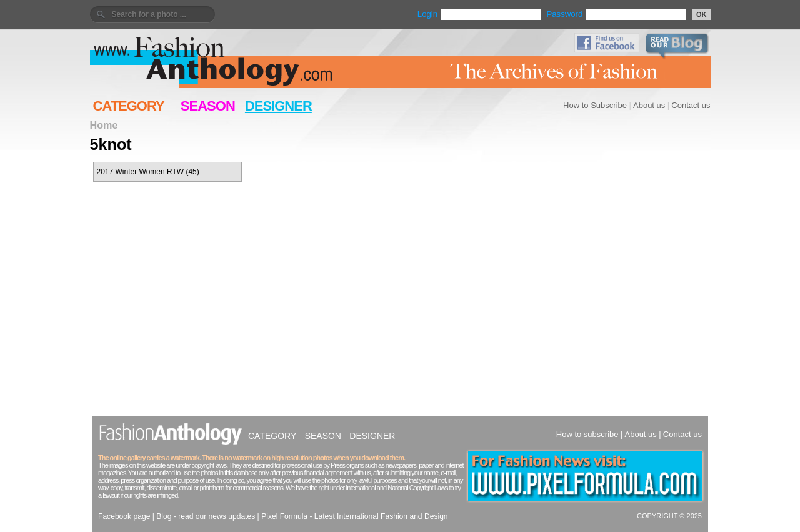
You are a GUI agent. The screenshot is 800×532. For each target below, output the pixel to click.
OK (702, 14)
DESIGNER (278, 106)
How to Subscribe (595, 105)
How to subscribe (587, 434)
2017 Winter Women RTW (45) (148, 172)
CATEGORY (129, 106)
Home (104, 125)
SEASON (208, 106)
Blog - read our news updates (206, 516)
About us (649, 105)
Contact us (691, 105)
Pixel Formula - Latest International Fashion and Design (354, 516)
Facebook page (124, 516)
